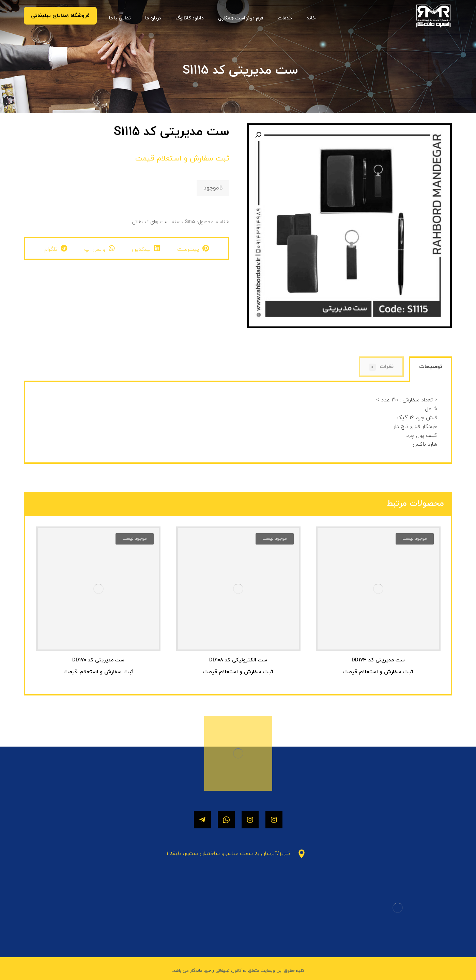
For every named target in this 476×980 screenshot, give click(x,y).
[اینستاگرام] (274, 820)
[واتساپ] (226, 820)
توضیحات (431, 367)
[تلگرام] (202, 820)
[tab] (431, 370)
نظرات (381, 367)
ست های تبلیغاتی (150, 222)
